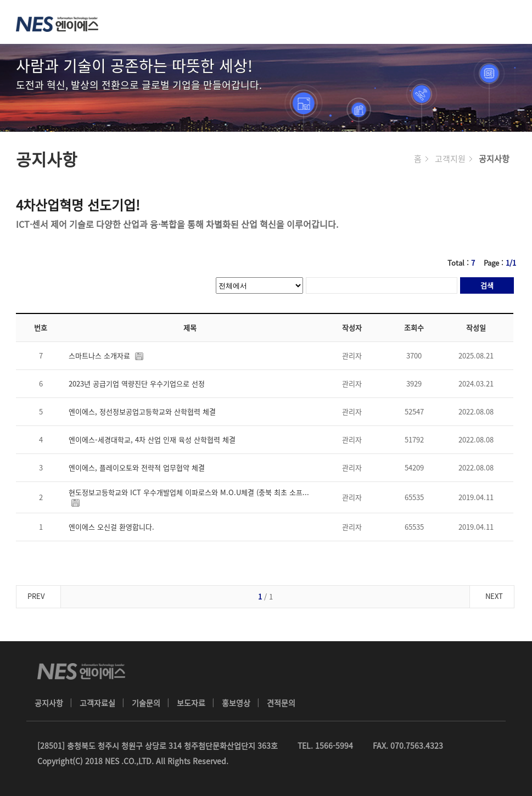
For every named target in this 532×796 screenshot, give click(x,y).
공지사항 (49, 703)
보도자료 (191, 703)
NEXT (494, 596)
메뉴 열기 (510, 22)
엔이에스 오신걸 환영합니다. (114, 527)
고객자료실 (97, 703)
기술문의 (146, 703)
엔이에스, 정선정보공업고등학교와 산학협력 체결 (144, 411)
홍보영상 (236, 703)
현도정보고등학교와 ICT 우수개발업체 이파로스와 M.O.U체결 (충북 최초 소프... (190, 497)
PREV (36, 596)
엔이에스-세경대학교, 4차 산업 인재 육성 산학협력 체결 (154, 439)
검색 (487, 285)
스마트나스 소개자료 (108, 355)
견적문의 (281, 703)
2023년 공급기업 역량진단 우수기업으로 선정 (139, 383)
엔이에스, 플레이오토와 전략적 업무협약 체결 (139, 467)
